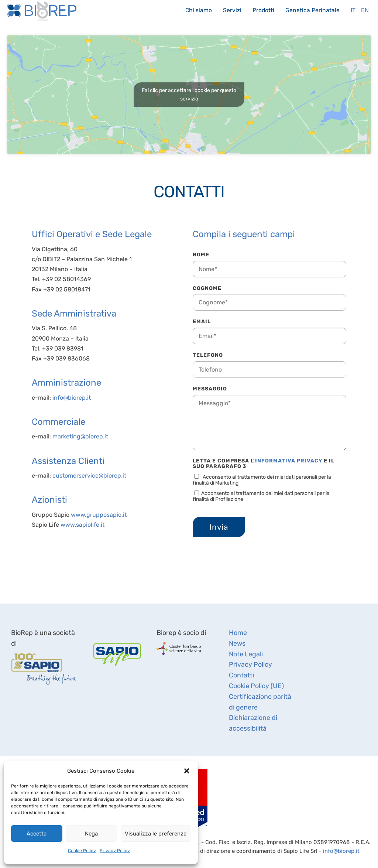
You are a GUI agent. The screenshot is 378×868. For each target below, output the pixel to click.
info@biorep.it (72, 398)
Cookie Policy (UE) (256, 686)
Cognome (207, 288)
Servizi (232, 10)
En (365, 10)
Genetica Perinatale (312, 10)
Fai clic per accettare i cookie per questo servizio (189, 95)
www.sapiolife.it (83, 525)
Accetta (37, 834)
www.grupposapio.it (99, 515)
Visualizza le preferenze (156, 834)
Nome (201, 255)
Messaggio (210, 389)
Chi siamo (199, 10)
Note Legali (246, 654)
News (237, 643)
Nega (91, 834)
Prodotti (263, 10)
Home (238, 633)
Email (202, 322)
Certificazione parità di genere (260, 702)
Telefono (208, 355)
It (353, 10)
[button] (187, 771)
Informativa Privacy (289, 461)
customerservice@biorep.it (89, 476)
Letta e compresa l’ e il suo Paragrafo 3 (264, 464)
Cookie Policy (82, 851)
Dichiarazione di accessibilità (253, 723)
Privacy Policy (115, 851)
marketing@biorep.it (80, 436)
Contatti (241, 675)
